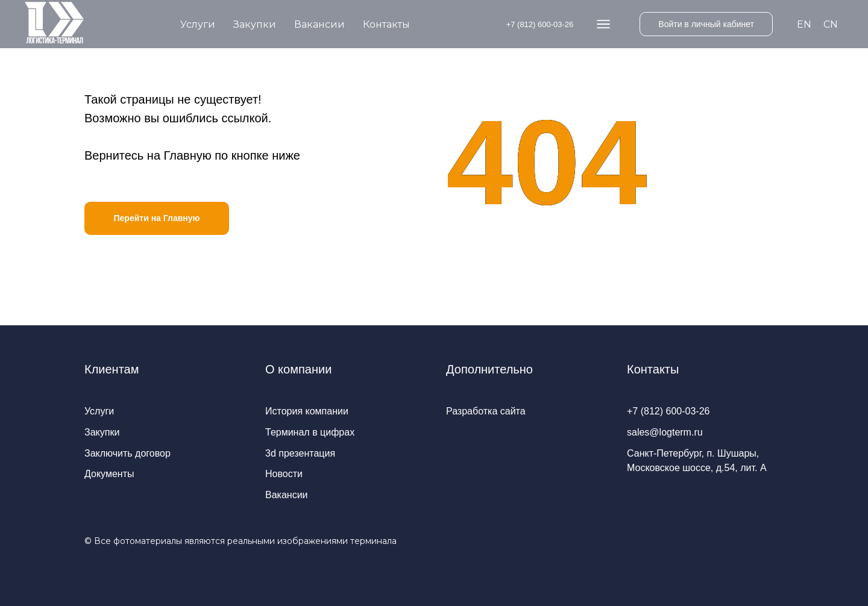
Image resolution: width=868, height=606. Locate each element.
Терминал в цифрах (310, 432)
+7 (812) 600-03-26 (540, 24)
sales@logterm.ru (665, 432)
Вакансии (319, 24)
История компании (307, 411)
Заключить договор (127, 453)
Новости (284, 474)
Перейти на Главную (156, 218)
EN (804, 24)
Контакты (386, 24)
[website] (603, 24)
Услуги (198, 24)
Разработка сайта (486, 411)
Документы (109, 474)
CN (831, 24)
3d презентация (300, 453)
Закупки (255, 24)
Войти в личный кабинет (706, 24)
